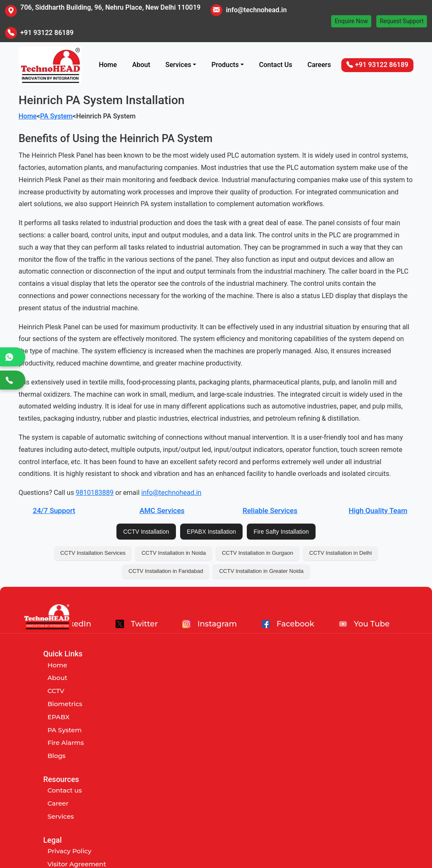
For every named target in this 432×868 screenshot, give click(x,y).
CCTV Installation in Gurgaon (258, 553)
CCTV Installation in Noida (173, 553)
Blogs (56, 756)
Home (108, 65)
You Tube (364, 624)
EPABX (58, 717)
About (141, 65)
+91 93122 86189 (47, 33)
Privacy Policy (322, 665)
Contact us (191, 665)
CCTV (56, 691)
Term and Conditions (334, 691)
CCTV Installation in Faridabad (166, 571)
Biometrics (65, 704)
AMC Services (162, 511)
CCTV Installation (146, 532)
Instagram (210, 624)
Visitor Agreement (330, 678)
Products (225, 65)
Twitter (137, 624)
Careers (319, 65)
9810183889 (94, 493)
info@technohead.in (256, 10)
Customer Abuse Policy (337, 704)
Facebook (288, 624)
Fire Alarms (65, 743)
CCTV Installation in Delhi (340, 553)
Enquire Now (351, 21)
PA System (56, 116)
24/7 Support (54, 511)
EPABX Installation (211, 532)
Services (178, 65)
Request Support (402, 21)
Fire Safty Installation (281, 532)
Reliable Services (270, 511)
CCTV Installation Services (93, 553)
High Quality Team (378, 511)
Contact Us (276, 65)
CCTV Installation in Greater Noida (261, 571)
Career (184, 678)
